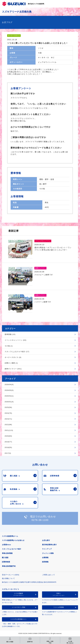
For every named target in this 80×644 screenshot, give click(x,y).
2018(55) (8, 447)
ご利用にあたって (48, 575)
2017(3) (8, 453)
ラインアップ (47, 549)
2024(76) (8, 413)
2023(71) (8, 419)
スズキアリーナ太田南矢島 (17, 12)
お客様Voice (6, 545)
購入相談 (5, 558)
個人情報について (8, 578)
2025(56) (8, 407)
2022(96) (8, 425)
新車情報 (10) (10, 334)
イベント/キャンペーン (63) (16, 340)
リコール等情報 (59, 607)
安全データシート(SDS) (11, 575)
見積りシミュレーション (59, 594)
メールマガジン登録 (18, 607)
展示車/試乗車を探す (49, 545)
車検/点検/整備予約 (9, 566)
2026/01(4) (9, 402)
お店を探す (46, 540)
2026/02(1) (9, 396)
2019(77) (8, 442)
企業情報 (45, 558)
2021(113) (9, 430)
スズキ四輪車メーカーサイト (18, 594)
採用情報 (45, 562)
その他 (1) (9, 346)
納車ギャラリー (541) (13, 369)
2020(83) (8, 436)
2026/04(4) (9, 384)
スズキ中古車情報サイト (18, 619)
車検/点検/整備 (7, 553)
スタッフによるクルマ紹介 (12, 549)
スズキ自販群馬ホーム (10, 536)
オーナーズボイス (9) (13, 357)
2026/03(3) (9, 390)
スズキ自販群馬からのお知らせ (13, 540)
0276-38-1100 (40, 520)
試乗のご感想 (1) (11, 363)
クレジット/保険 (48, 553)
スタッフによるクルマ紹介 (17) (17, 352)
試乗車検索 (6, 562)
